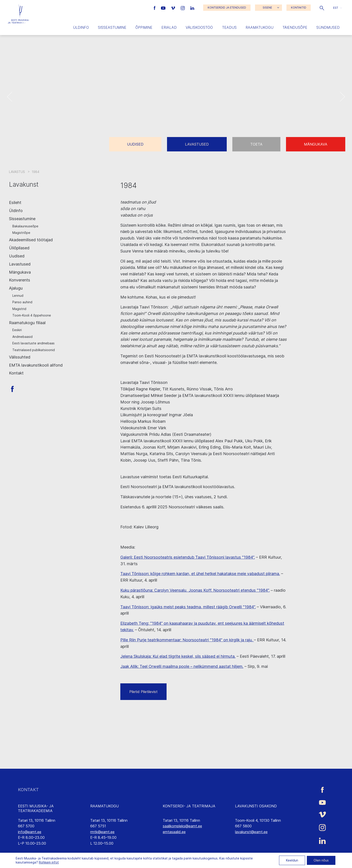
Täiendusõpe (295, 27)
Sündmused (328, 27)
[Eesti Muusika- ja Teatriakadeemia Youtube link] (164, 8)
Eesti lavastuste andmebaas (33, 343)
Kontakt (16, 373)
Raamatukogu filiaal (27, 323)
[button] (322, 8)
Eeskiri (17, 330)
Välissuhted (20, 357)
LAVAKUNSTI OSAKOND (256, 806)
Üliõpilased (19, 248)
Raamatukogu (260, 27)
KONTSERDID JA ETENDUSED (227, 8)
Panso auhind (22, 302)
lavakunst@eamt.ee (251, 832)
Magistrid (19, 309)
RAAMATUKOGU (104, 806)
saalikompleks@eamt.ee (182, 826)
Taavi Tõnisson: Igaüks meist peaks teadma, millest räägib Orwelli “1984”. (188, 607)
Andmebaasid (22, 337)
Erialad (169, 27)
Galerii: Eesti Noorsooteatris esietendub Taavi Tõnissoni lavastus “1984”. (188, 557)
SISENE (267, 8)
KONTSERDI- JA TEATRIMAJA (189, 806)
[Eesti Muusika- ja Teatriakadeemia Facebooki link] (155, 8)
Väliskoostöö (199, 27)
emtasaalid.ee (174, 832)
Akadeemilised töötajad (31, 240)
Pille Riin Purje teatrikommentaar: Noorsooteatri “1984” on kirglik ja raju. (187, 640)
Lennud (18, 296)
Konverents (20, 280)
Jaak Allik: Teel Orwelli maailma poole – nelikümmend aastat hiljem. (182, 666)
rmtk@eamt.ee (102, 832)
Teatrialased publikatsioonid (34, 350)
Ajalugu (16, 288)
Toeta (256, 144)
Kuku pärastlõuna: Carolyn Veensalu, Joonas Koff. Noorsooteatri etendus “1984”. (195, 590)
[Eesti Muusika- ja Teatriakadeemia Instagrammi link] (183, 8)
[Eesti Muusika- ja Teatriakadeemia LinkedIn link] (192, 8)
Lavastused (197, 144)
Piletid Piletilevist (143, 692)
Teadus (229, 27)
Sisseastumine (112, 27)
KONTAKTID (299, 8)
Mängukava (316, 144)
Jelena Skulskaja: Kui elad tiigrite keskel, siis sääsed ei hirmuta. (178, 656)
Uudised (135, 144)
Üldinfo (81, 27)
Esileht (15, 203)
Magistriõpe (21, 233)
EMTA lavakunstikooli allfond (36, 365)
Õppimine (144, 27)
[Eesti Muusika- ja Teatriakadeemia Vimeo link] (174, 8)
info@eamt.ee (30, 832)
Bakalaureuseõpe (25, 226)
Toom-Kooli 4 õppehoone (32, 315)
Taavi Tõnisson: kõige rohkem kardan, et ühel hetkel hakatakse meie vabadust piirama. (200, 574)
